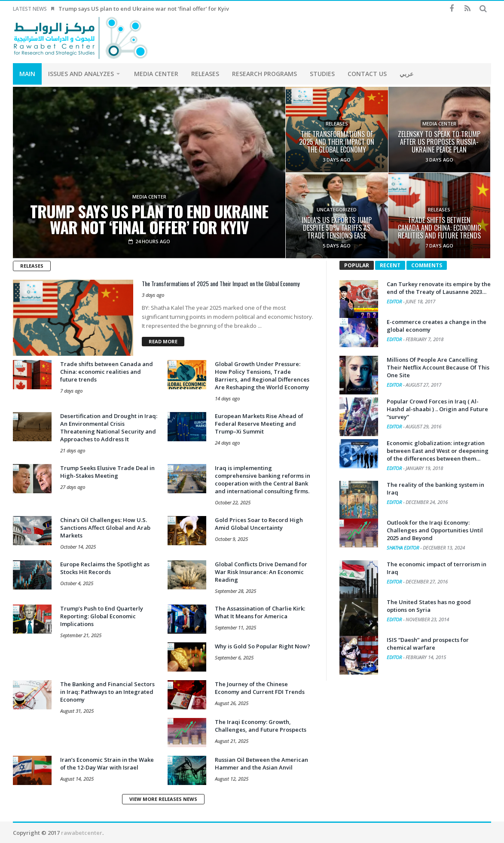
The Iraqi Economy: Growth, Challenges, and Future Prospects (261, 726)
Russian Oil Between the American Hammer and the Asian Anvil (261, 764)
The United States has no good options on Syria (429, 606)
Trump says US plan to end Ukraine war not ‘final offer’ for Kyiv (144, 9)
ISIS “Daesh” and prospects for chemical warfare (428, 644)
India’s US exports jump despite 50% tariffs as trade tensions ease (337, 228)
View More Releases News (163, 799)
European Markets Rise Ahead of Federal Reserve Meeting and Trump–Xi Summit (259, 424)
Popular (357, 265)
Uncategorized (337, 210)
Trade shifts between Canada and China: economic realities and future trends (439, 228)
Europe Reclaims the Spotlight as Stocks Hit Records (105, 568)
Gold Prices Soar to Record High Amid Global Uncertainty (259, 524)
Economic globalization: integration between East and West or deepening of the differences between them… (438, 451)
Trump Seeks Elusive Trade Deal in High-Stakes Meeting (107, 472)
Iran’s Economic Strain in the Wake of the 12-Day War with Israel (107, 764)
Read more (163, 341)
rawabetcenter (82, 833)
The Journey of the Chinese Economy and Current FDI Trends (260, 688)
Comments (427, 265)
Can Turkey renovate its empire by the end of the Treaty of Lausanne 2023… (439, 288)
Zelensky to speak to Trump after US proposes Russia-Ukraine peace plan (439, 142)
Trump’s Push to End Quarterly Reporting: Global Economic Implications (102, 616)
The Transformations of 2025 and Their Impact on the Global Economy (337, 142)
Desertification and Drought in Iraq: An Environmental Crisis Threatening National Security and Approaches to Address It (109, 428)
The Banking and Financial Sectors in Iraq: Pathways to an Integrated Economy (107, 692)
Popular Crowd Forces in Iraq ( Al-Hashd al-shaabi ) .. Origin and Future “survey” (437, 409)
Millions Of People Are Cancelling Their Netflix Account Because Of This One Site (438, 367)
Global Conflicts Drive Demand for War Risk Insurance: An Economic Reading (261, 572)
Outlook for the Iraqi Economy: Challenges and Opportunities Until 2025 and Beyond (435, 530)
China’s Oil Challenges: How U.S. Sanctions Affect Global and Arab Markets (105, 528)
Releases (337, 124)
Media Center (149, 197)
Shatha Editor (403, 548)
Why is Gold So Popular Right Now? (263, 646)
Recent (390, 265)
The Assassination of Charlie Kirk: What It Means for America (260, 612)
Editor (395, 301)
